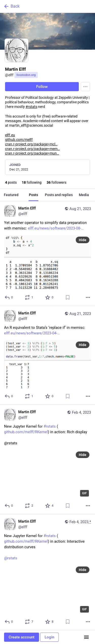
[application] (48, 474)
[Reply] (9, 297)
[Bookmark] (68, 297)
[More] (88, 297)
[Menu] (85, 87)
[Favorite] (50, 297)
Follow (42, 87)
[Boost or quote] (29, 297)
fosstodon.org (26, 75)
